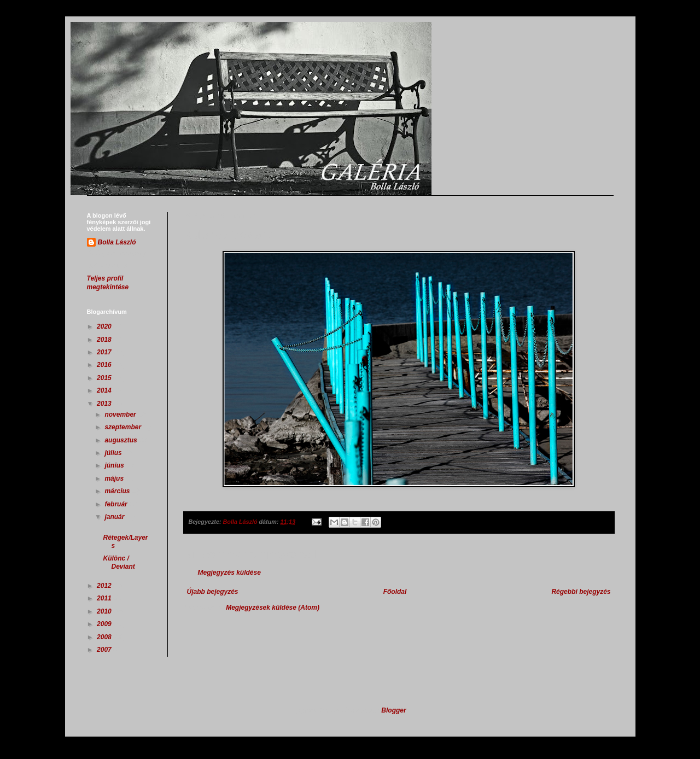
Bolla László (117, 242)
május (115, 478)
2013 (105, 404)
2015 (105, 378)
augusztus (122, 440)
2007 (105, 650)
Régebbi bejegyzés (581, 592)
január (115, 517)
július (114, 453)
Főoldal (395, 592)
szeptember (124, 427)
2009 (105, 624)
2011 (105, 598)
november (121, 414)
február (117, 504)
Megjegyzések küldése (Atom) (273, 608)
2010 (105, 611)
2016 (105, 365)
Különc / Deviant (119, 562)
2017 (105, 352)
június (115, 465)
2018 (105, 340)
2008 (105, 637)
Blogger (393, 710)
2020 (105, 326)
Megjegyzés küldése (229, 573)
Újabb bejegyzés (213, 592)
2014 (105, 390)
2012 (105, 586)
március (118, 491)
